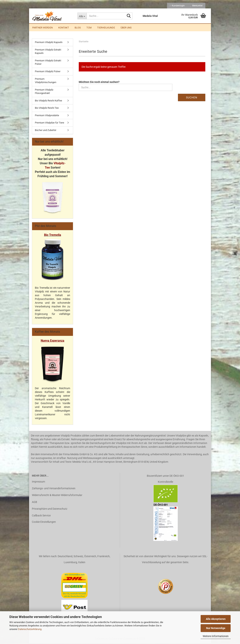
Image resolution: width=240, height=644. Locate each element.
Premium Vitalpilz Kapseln (49, 43)
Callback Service (41, 516)
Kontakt (64, 28)
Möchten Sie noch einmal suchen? (99, 83)
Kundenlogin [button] (177, 6)
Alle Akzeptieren (216, 619)
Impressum (38, 482)
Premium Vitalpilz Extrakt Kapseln (48, 52)
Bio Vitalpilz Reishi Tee (47, 109)
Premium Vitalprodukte (47, 116)
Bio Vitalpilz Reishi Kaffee (48, 101)
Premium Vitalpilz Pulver (48, 72)
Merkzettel (196, 6)
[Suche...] (82, 16)
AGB (34, 503)
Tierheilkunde (106, 28)
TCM (89, 28)
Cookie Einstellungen (44, 523)
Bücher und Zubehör (46, 131)
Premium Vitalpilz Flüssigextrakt (44, 92)
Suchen (192, 98)
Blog (78, 28)
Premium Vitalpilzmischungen (46, 81)
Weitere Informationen (216, 636)
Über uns (126, 28)
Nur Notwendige (216, 628)
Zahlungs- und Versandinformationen (54, 489)
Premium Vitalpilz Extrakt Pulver (48, 63)
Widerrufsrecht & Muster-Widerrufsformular (57, 496)
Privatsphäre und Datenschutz (50, 509)
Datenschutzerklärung (30, 629)
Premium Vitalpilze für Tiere (49, 123)
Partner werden (42, 28)
